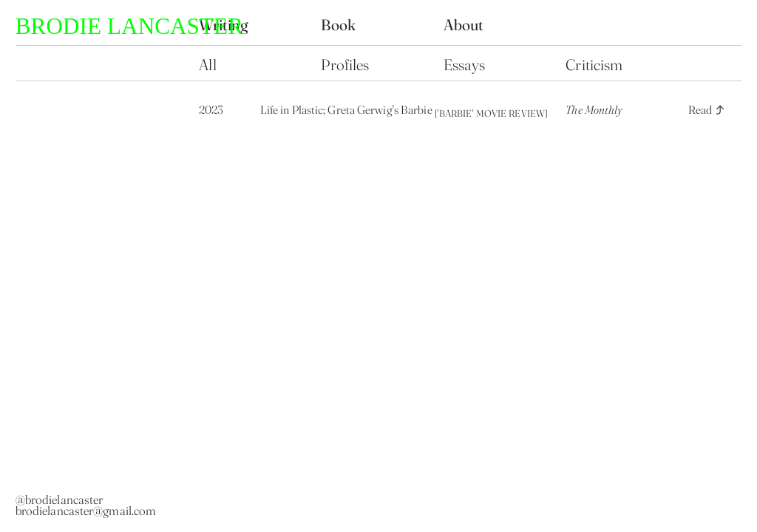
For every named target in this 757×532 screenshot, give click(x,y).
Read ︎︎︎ (707, 110)
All (209, 65)
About (464, 25)
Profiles (345, 65)
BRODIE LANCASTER (129, 26)
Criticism (594, 65)
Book (340, 25)
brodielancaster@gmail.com (86, 511)
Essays (465, 65)
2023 (211, 110)
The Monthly (594, 110)
